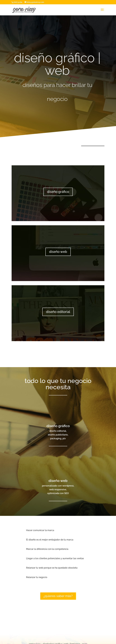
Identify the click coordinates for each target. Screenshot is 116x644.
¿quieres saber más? (58, 596)
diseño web (58, 252)
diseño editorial (58, 312)
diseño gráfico (58, 192)
